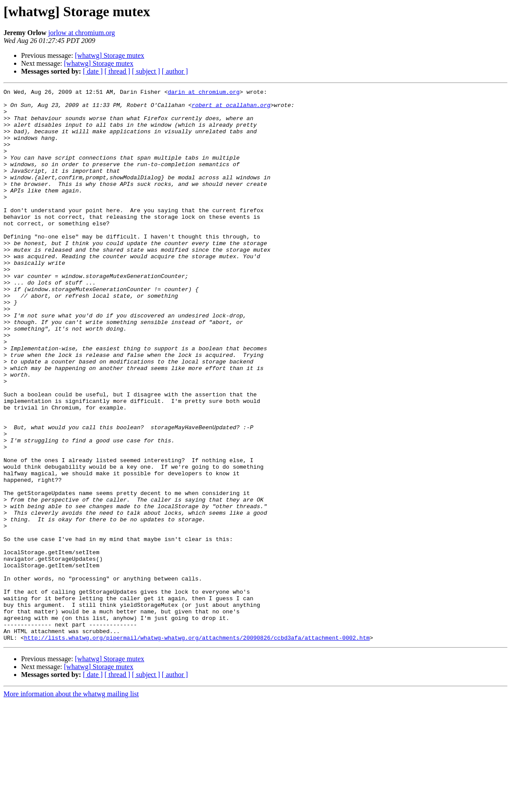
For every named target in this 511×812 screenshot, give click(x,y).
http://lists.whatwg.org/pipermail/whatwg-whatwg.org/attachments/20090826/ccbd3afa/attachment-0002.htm (197, 748)
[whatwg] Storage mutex (110, 55)
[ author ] (175, 71)
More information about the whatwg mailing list (71, 804)
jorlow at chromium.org (82, 33)
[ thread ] (117, 71)
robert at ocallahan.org (231, 109)
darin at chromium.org (204, 93)
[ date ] (93, 71)
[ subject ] (146, 71)
